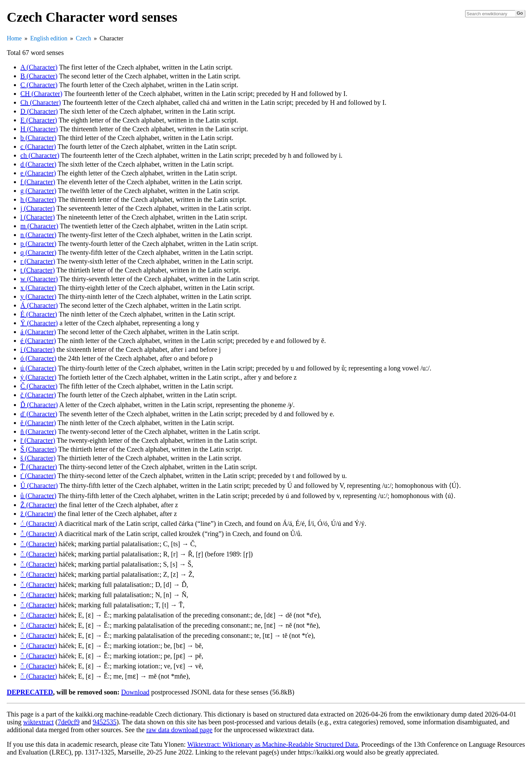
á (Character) (38, 332)
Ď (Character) (39, 405)
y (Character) (38, 297)
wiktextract (38, 722)
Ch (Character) (41, 102)
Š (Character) (39, 449)
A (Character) (39, 67)
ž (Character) (38, 514)
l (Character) (38, 217)
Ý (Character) (39, 323)
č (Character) (38, 395)
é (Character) (38, 341)
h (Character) (38, 199)
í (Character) (38, 349)
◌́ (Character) (39, 523)
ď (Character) (39, 414)
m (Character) (39, 226)
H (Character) (39, 129)
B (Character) (39, 76)
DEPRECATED (30, 692)
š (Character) (38, 458)
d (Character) (38, 164)
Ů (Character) (39, 485)
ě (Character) (38, 423)
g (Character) (38, 191)
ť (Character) (38, 476)
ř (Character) (38, 440)
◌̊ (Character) (39, 534)
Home (14, 38)
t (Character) (38, 270)
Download (135, 692)
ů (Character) (38, 496)
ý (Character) (38, 377)
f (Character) (38, 182)
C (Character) (39, 85)
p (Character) (38, 244)
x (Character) (38, 288)
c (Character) (38, 147)
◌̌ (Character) (39, 544)
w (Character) (39, 279)
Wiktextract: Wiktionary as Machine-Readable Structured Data (273, 744)
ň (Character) (38, 432)
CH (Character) (41, 94)
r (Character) (38, 261)
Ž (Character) (39, 505)
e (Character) (38, 173)
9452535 (104, 722)
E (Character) (39, 120)
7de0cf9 (69, 722)
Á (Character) (39, 305)
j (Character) (38, 208)
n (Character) (38, 235)
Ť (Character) (39, 467)
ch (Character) (40, 155)
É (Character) (39, 314)
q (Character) (38, 252)
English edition (49, 38)
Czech (84, 38)
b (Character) (38, 138)
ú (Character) (38, 368)
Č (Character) (39, 386)
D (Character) (39, 111)
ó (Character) (38, 358)
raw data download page (179, 730)
